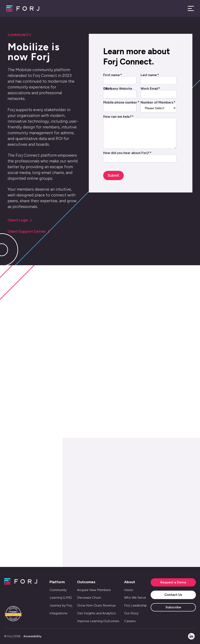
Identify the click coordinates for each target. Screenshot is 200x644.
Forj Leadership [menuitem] (135, 605)
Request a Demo (173, 582)
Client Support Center (29, 231)
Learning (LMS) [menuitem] (61, 598)
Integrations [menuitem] (58, 613)
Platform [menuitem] (57, 582)
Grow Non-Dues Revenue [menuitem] (96, 605)
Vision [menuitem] (129, 590)
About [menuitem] (130, 582)
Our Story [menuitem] (131, 613)
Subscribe (173, 607)
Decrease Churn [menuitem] (89, 598)
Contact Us (173, 595)
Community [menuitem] (58, 590)
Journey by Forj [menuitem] (61, 605)
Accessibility (32, 636)
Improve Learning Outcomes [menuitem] (98, 621)
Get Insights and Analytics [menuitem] (96, 613)
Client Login (20, 220)
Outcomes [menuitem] (86, 582)
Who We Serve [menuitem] (135, 598)
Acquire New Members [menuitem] (94, 590)
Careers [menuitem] (130, 621)
